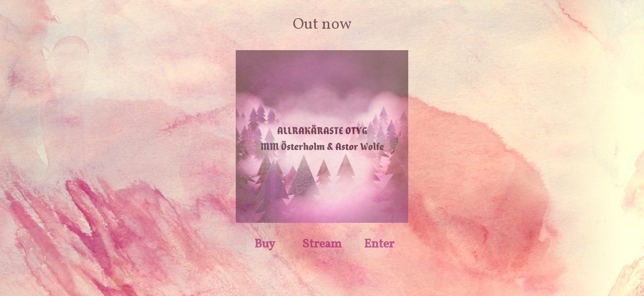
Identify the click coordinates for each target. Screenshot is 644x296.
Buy (265, 244)
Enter (379, 244)
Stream (322, 244)
